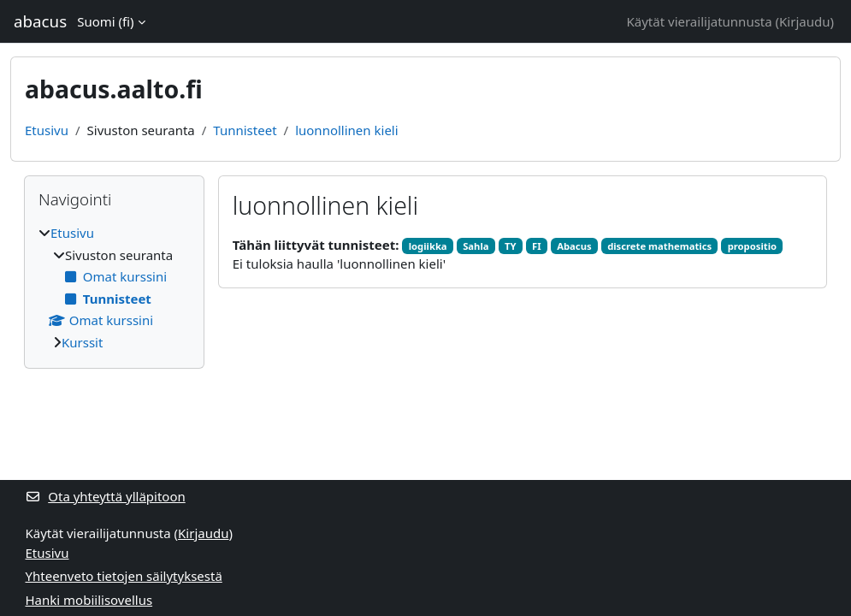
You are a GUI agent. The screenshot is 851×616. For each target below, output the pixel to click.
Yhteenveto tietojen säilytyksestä (124, 576)
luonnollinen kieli (346, 130)
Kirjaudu (804, 21)
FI (537, 246)
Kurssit (82, 342)
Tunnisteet (245, 130)
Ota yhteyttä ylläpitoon (106, 496)
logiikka (428, 246)
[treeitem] (114, 287)
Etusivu (47, 130)
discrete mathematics (659, 246)
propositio (752, 246)
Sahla (476, 246)
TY (511, 246)
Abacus (574, 246)
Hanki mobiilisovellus (89, 600)
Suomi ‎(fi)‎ (105, 21)
